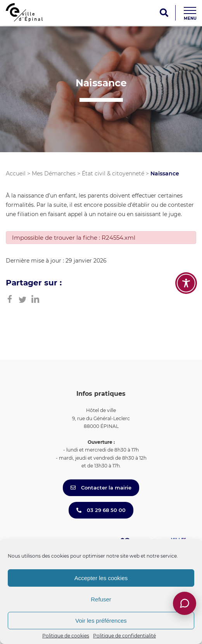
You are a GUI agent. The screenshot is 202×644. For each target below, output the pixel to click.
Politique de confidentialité (124, 636)
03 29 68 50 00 (101, 510)
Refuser (101, 599)
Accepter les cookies (101, 578)
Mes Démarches (54, 173)
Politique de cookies (66, 636)
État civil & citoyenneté (113, 173)
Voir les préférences (101, 621)
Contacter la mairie (101, 488)
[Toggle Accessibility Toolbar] (186, 283)
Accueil (16, 173)
